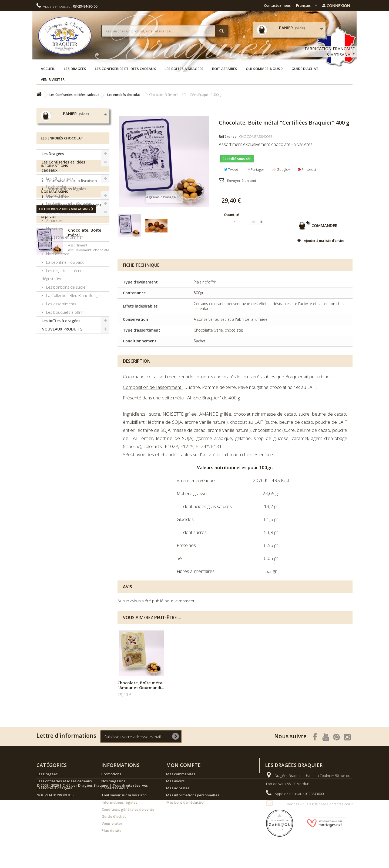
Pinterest (307, 169)
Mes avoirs (175, 781)
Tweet (231, 169)
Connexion (336, 5)
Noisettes (54, 283)
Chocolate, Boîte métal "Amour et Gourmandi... (248, 685)
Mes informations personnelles (193, 795)
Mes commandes (181, 774)
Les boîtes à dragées (184, 69)
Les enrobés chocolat (65, 266)
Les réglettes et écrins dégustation (63, 329)
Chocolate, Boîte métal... (85, 515)
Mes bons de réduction (186, 802)
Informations (54, 401)
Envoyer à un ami (242, 181)
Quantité (232, 215)
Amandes (54, 274)
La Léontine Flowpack (64, 316)
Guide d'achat (305, 69)
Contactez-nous (277, 5)
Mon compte (183, 765)
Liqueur (52, 300)
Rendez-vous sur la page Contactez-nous (320, 804)
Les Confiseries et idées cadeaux (125, 69)
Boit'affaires (225, 69)
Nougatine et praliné (63, 291)
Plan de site (111, 830)
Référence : (229, 136)
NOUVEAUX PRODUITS (62, 383)
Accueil (48, 69)
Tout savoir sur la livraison (71, 414)
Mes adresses (178, 788)
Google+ (281, 169)
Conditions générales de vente (75, 438)
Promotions (111, 774)
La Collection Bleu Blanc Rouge (72, 350)
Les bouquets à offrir (64, 366)
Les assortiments (61, 358)
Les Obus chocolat (62, 233)
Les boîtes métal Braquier (68, 258)
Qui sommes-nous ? (264, 69)
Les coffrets (56, 249)
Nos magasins (59, 447)
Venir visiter (53, 79)
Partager (256, 169)
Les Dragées (75, 69)
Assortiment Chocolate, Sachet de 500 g (141, 685)
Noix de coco (57, 308)
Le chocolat (56, 241)
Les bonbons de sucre (65, 341)
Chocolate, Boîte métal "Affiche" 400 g (194, 685)
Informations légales (66, 422)
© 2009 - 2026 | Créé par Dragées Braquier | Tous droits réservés (92, 853)
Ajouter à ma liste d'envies (323, 241)
